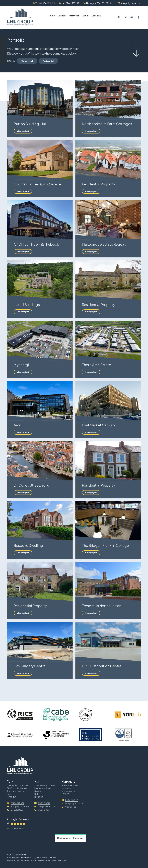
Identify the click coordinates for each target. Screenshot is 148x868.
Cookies (19, 861)
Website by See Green (56, 861)
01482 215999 (42, 803)
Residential (48, 61)
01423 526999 (70, 800)
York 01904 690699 (44, 3)
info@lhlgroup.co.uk (129, 3)
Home (52, 16)
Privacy (10, 861)
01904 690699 (16, 803)
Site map (40, 861)
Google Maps (15, 810)
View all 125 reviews (16, 828)
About (86, 16)
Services (62, 16)
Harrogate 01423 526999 (97, 3)
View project (23, 131)
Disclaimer (30, 861)
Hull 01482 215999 (69, 3)
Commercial (27, 61)
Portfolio (74, 16)
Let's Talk (96, 16)
